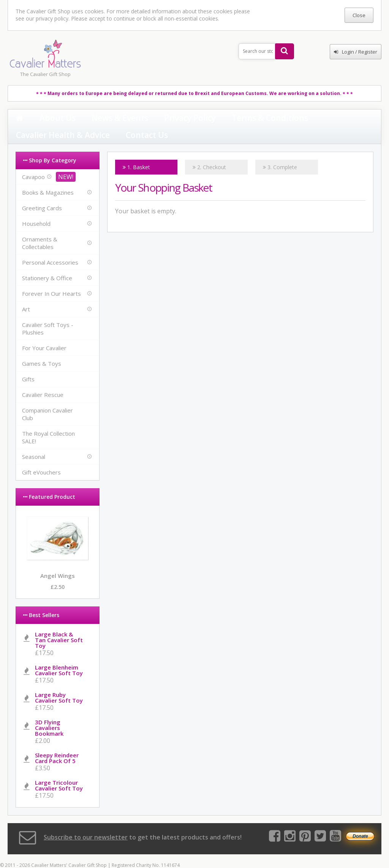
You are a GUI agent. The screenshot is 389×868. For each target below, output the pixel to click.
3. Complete (280, 152)
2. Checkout (209, 152)
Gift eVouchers (41, 457)
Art (26, 294)
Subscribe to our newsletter (86, 822)
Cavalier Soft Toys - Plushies (48, 313)
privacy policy (52, 18)
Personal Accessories (50, 247)
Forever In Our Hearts (51, 278)
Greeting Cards (42, 192)
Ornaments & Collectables (40, 227)
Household (36, 208)
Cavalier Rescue (43, 379)
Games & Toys (42, 348)
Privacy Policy (131, 119)
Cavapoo (33, 161)
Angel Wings (58, 560)
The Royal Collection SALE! (48, 422)
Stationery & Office (47, 262)
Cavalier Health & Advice (251, 119)
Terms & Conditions (184, 119)
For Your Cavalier (44, 332)
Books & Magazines (48, 177)
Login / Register (356, 52)
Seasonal (34, 441)
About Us (42, 119)
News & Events (84, 119)
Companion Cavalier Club (47, 398)
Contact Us (306, 119)
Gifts (28, 363)
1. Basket (136, 152)
